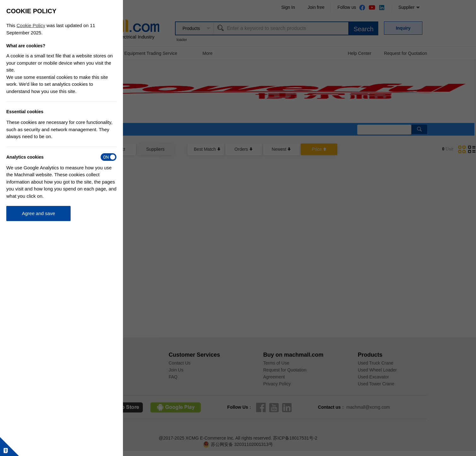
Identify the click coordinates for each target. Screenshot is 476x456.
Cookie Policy (31, 25)
